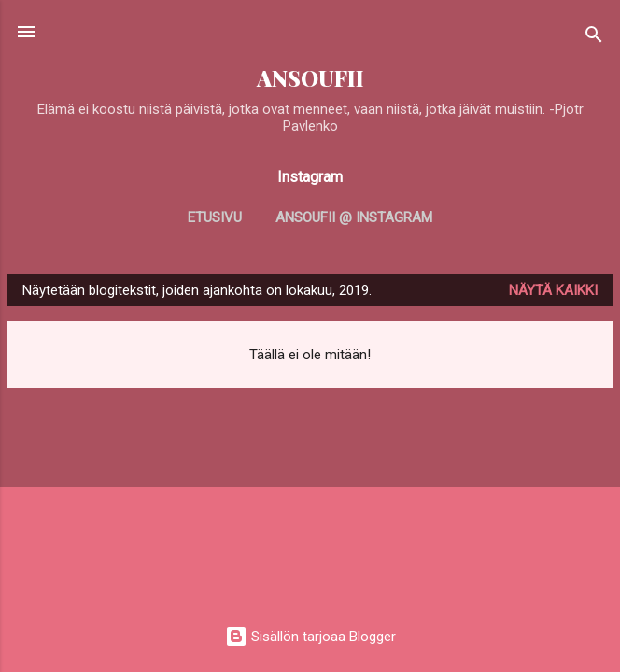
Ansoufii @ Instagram (354, 217)
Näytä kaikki (553, 290)
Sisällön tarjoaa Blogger (310, 637)
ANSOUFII (310, 78)
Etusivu (215, 217)
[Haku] (594, 38)
